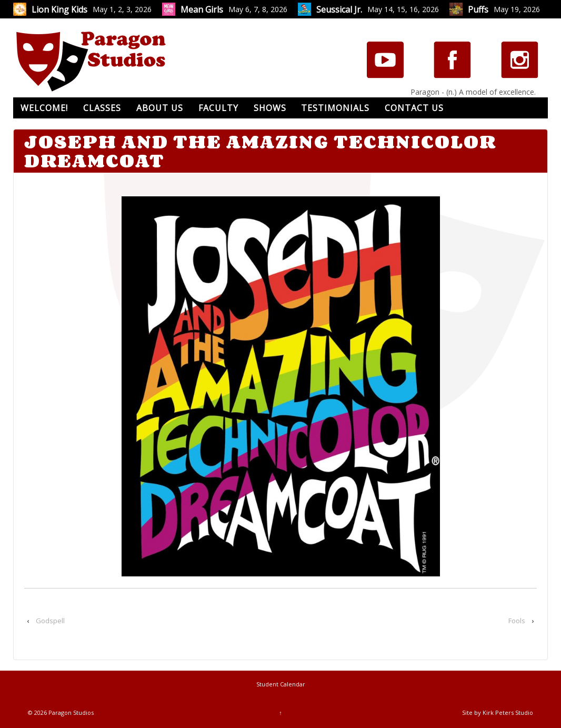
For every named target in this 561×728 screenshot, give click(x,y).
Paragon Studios (70, 712)
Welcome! (44, 108)
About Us (160, 108)
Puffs (478, 9)
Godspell (50, 621)
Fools (517, 621)
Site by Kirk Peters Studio (498, 712)
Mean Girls (202, 9)
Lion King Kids (59, 9)
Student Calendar (281, 684)
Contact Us (414, 108)
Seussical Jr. (339, 9)
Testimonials (335, 108)
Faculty (218, 108)
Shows (270, 108)
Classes (102, 108)
